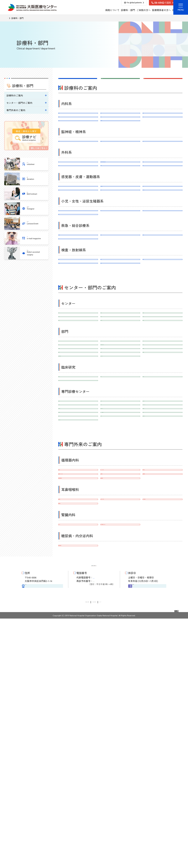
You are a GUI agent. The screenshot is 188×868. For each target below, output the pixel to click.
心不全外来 (163, 671)
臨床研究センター (78, 527)
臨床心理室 (78, 491)
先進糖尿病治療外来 (78, 780)
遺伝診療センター (163, 431)
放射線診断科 (163, 347)
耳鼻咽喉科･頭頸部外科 (120, 238)
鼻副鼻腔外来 (78, 727)
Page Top (170, 859)
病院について (86, 10)
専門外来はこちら (155, 81)
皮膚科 (163, 238)
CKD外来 (78, 753)
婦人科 (163, 274)
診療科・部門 (102, 10)
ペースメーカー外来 (120, 671)
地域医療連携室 (163, 491)
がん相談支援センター (120, 431)
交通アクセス (42, 834)
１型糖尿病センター (78, 596)
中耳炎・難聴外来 (163, 717)
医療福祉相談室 (163, 481)
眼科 (78, 238)
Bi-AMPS (78, 537)
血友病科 (163, 132)
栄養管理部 (163, 468)
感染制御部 (120, 491)
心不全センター (78, 573)
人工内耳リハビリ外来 (120, 717)
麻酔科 (78, 320)
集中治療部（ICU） (120, 481)
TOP (10, 18)
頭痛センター (163, 596)
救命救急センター (120, 412)
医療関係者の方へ (135, 10)
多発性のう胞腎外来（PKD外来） (120, 753)
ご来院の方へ (117, 10)
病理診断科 (120, 347)
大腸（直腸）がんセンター (163, 605)
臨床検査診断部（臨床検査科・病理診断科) (120, 469)
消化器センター (120, 422)
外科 (78, 195)
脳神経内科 (78, 168)
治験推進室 (120, 527)
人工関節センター (78, 563)
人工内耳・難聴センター (78, 586)
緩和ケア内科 (163, 310)
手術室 (163, 458)
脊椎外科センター (120, 563)
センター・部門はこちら (115, 81)
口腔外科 (163, 211)
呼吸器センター (163, 422)
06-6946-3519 (104, 829)
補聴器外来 (78, 717)
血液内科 (78, 142)
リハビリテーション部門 (120, 500)
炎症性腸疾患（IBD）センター (120, 586)
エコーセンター (78, 431)
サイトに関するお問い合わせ (101, 852)
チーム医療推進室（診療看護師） (78, 500)
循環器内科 (78, 122)
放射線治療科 (78, 356)
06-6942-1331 (104, 825)
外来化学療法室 (78, 481)
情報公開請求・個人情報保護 (68, 852)
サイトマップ (127, 852)
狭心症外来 (120, 681)
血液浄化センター (120, 605)
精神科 (163, 168)
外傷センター (78, 605)
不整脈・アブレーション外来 (78, 681)
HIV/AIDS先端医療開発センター (120, 596)
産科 (120, 274)
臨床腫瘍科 (120, 356)
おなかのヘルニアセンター (78, 615)
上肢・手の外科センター (163, 563)
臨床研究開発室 (163, 527)
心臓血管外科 (120, 211)
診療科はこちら (68, 81)
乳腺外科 (78, 211)
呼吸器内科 (163, 122)
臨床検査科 (78, 347)
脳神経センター (78, 422)
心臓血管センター (163, 412)
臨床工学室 (78, 468)
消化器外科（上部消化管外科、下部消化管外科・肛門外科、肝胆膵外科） (120, 198)
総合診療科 (120, 310)
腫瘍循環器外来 (120, 690)
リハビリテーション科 (163, 248)
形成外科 (78, 248)
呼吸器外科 (163, 195)
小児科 (78, 274)
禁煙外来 (78, 671)
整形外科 (120, 248)
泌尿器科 (78, 284)
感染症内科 (120, 132)
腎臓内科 (120, 122)
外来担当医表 (147, 834)
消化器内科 (78, 132)
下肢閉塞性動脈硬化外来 (78, 690)
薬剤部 (120, 458)
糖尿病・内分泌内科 (120, 142)
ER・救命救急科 (78, 310)
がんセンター (78, 412)
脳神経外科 (120, 168)
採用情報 (151, 10)
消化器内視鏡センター (163, 586)
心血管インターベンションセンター (163, 575)
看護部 (78, 458)
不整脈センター (120, 573)
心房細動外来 (163, 681)
